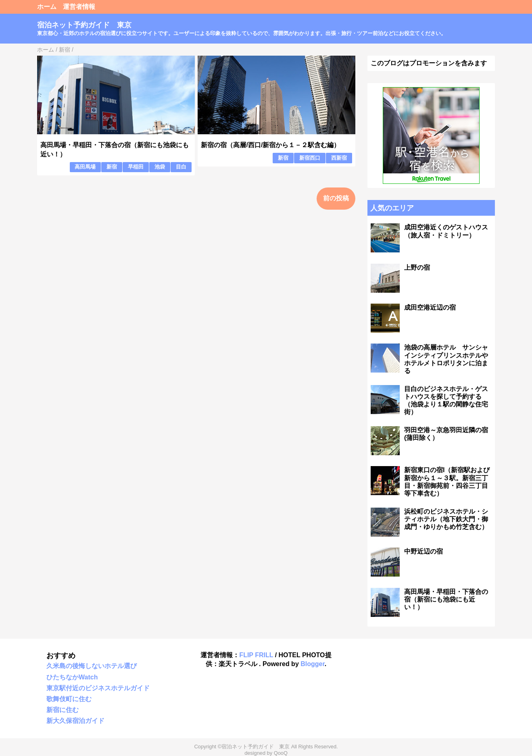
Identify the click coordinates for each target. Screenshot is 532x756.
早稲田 (136, 167)
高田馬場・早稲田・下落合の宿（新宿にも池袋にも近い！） (446, 599)
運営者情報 (79, 7)
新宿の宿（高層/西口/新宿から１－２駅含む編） (270, 145)
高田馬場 (85, 167)
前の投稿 (336, 198)
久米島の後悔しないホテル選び (92, 666)
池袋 (160, 167)
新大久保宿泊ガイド (75, 721)
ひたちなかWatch (72, 677)
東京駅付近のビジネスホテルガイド (98, 688)
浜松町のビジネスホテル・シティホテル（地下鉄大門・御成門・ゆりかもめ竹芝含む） (446, 519)
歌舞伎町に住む (69, 699)
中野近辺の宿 (424, 551)
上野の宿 (417, 268)
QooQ (281, 753)
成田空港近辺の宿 (430, 307)
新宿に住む (63, 710)
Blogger (313, 664)
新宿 (112, 167)
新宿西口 (310, 158)
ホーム (47, 7)
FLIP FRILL (256, 655)
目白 (181, 167)
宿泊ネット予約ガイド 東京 (84, 25)
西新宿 (339, 158)
